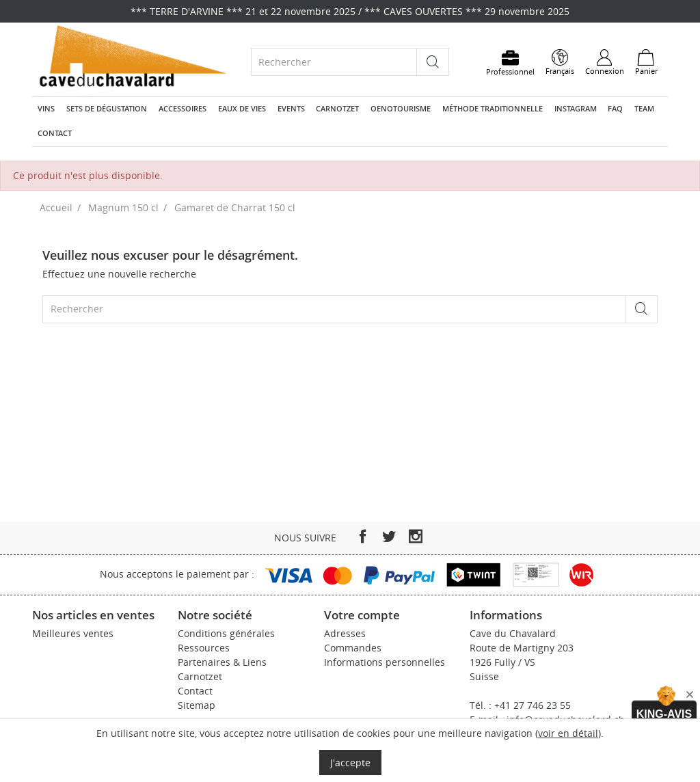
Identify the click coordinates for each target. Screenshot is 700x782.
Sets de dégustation (107, 109)
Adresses (345, 633)
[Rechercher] (334, 62)
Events (291, 109)
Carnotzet (337, 109)
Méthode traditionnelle (493, 109)
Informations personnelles (385, 662)
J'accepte (350, 763)
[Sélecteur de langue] (560, 62)
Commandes (353, 648)
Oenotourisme (401, 109)
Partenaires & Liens (222, 662)
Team (644, 109)
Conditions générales (226, 633)
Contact (55, 133)
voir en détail (568, 733)
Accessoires (183, 109)
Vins (46, 109)
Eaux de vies (242, 109)
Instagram (576, 109)
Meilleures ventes (73, 633)
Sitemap (197, 705)
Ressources (204, 648)
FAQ (615, 109)
